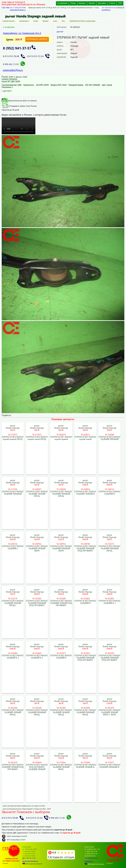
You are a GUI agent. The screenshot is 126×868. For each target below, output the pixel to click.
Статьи (112, 3)
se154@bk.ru (106, 10)
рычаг (55, 21)
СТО (120, 3)
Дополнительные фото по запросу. (19, 101)
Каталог (82, 3)
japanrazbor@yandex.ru (18, 10)
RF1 (63, 21)
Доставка (102, 3)
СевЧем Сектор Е (9, 21)
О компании (62, 3)
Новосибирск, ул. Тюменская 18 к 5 (22, 33)
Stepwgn (46, 21)
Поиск (73, 3)
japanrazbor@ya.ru (13, 70)
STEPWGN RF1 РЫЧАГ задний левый (82, 21)
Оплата (92, 3)
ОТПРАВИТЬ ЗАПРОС (37, 39)
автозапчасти (24, 21)
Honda (36, 21)
